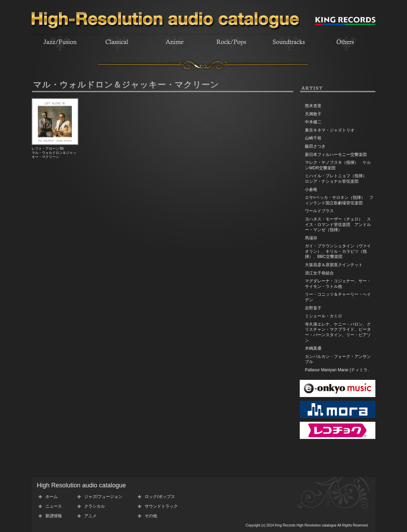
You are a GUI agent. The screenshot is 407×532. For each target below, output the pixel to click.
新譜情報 (54, 516)
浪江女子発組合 (319, 273)
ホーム (52, 497)
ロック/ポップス (160, 497)
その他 (151, 516)
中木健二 (313, 122)
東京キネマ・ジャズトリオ (330, 130)
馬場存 (311, 238)
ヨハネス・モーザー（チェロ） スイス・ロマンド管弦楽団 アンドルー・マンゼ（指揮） (338, 224)
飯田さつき (315, 146)
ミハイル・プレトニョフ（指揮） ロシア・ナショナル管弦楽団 (338, 179)
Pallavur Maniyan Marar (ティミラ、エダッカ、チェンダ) (338, 373)
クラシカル (95, 506)
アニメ (90, 516)
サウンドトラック (161, 506)
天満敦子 (313, 114)
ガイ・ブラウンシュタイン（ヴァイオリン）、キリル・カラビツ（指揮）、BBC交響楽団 (338, 251)
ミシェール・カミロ (323, 316)
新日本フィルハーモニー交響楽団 (336, 155)
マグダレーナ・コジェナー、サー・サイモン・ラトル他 (338, 284)
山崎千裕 (313, 138)
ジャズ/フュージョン (103, 497)
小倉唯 (311, 190)
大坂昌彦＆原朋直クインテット (334, 265)
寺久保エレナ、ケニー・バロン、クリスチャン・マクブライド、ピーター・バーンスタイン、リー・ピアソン (338, 332)
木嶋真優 (313, 348)
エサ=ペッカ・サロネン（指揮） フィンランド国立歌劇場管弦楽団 (339, 200)
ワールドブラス (319, 211)
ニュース (54, 506)
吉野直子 (313, 308)
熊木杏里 (313, 106)
